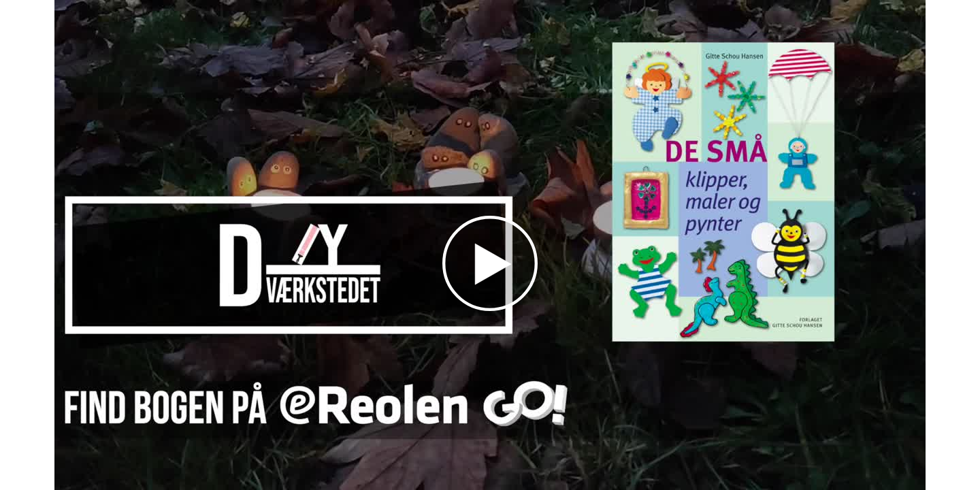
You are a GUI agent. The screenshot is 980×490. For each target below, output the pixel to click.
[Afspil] (490, 308)
